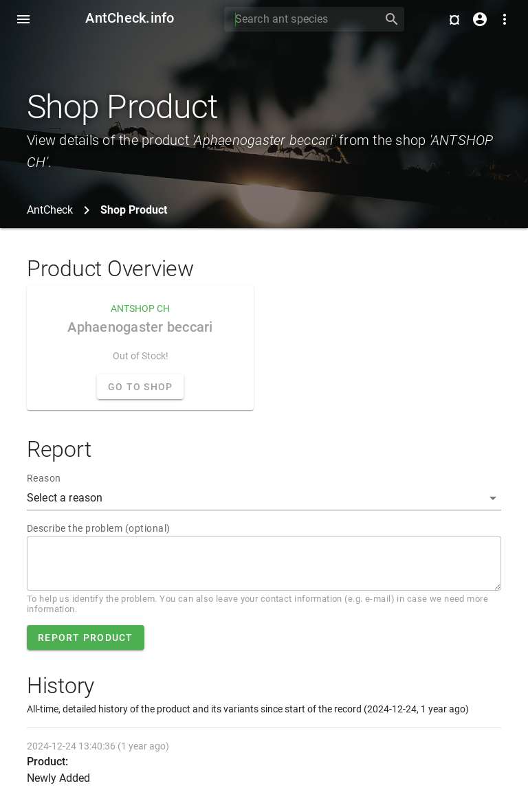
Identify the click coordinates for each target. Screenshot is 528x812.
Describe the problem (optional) (98, 528)
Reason (44, 478)
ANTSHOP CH (140, 308)
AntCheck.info (130, 18)
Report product (86, 638)
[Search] (299, 19)
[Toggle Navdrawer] (23, 19)
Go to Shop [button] (141, 387)
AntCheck (50, 210)
